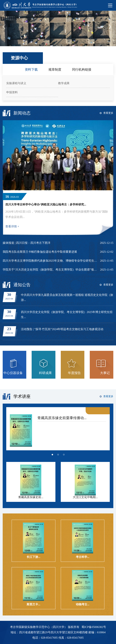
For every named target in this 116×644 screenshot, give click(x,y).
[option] (58, 28)
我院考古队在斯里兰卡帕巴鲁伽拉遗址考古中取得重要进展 (40, 252)
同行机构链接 (82, 70)
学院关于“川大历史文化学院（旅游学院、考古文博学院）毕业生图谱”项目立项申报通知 (50, 270)
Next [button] (111, 29)
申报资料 (12, 92)
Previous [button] (5, 29)
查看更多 (108, 113)
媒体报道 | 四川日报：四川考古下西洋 (27, 243)
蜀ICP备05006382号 (94, 627)
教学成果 (64, 83)
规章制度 (55, 70)
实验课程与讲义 (16, 83)
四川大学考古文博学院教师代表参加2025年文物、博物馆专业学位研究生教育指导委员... (50, 261)
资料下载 (31, 70)
